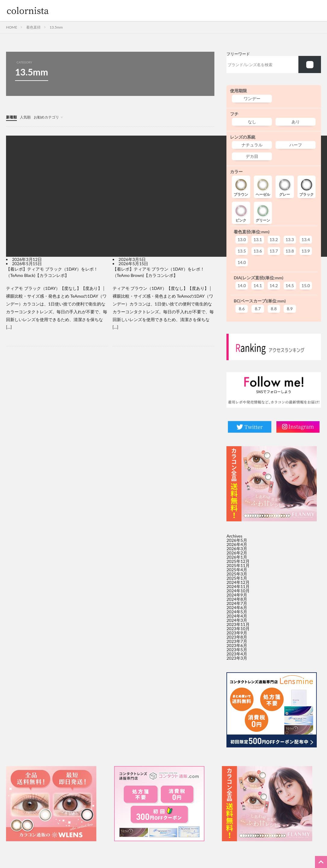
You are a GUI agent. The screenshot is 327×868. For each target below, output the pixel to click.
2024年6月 (237, 607)
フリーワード (238, 54)
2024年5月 (237, 612)
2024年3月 (237, 620)
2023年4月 (237, 654)
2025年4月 (237, 570)
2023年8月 (237, 637)
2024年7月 (237, 603)
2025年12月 (238, 561)
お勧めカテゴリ (52, 117)
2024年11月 (238, 586)
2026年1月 (237, 557)
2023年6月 (237, 645)
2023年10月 (238, 629)
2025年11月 (238, 565)
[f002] (310, 64)
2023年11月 (238, 624)
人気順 (28, 117)
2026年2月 (237, 553)
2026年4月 (237, 544)
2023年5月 (237, 650)
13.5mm (56, 27)
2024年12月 (238, 582)
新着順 (12, 117)
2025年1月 (237, 578)
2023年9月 (237, 633)
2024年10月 (238, 591)
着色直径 (33, 27)
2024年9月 (237, 595)
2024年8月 (237, 599)
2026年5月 (237, 540)
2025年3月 (237, 574)
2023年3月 (237, 658)
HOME (12, 27)
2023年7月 (237, 641)
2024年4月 (237, 616)
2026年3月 (237, 549)
